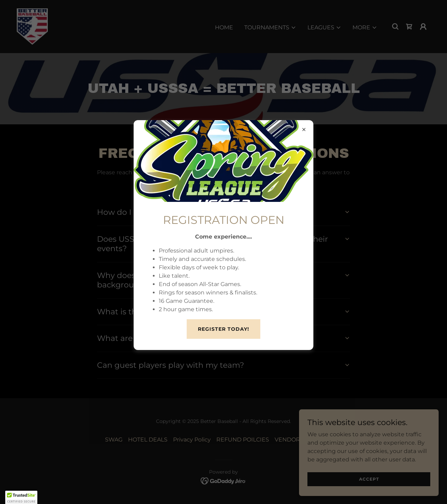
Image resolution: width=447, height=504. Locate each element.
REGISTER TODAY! (223, 329)
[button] (21, 497)
